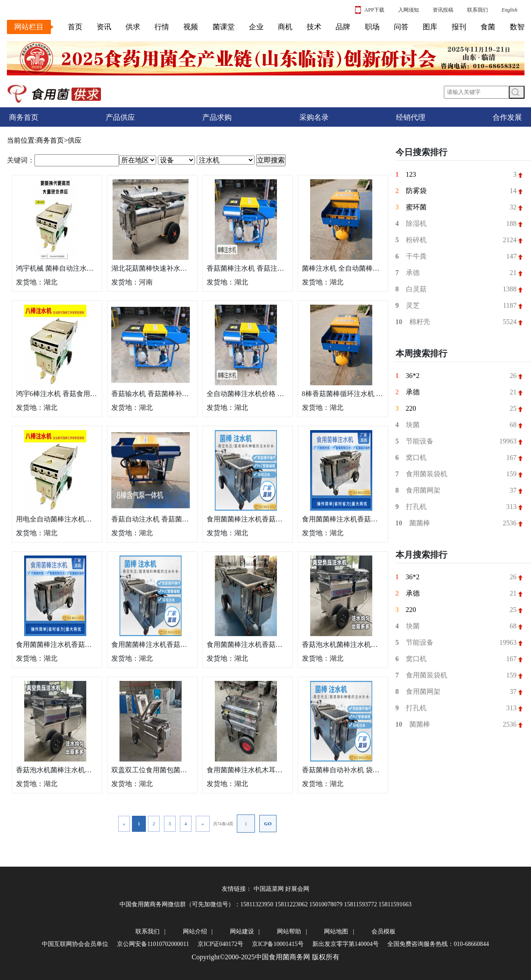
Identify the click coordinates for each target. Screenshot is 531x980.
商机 (285, 27)
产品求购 (217, 117)
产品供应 (120, 117)
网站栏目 (29, 27)
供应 (75, 140)
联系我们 (478, 10)
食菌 (488, 27)
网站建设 (242, 932)
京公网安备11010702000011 (153, 944)
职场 (372, 27)
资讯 (104, 27)
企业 (256, 27)
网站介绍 (195, 932)
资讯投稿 (443, 10)
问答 (401, 27)
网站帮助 (289, 932)
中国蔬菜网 (269, 889)
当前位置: (22, 140)
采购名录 (314, 117)
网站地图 (336, 932)
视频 (191, 27)
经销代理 (411, 117)
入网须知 (408, 10)
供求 (133, 27)
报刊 (459, 27)
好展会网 (297, 889)
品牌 (343, 27)
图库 (430, 27)
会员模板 (383, 932)
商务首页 (24, 117)
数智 (517, 27)
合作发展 (507, 117)
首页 (75, 27)
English (510, 10)
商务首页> (52, 140)
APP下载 (370, 10)
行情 (162, 27)
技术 (314, 27)
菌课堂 (224, 27)
